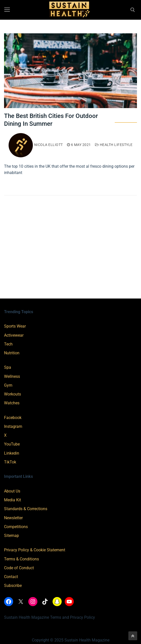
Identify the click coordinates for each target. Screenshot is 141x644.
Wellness (12, 376)
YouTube (12, 444)
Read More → (20, 183)
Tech (8, 344)
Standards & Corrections (26, 509)
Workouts (13, 394)
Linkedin (12, 453)
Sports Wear (15, 326)
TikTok (10, 462)
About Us (12, 491)
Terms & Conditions (21, 559)
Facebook (13, 418)
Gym (8, 385)
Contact (11, 577)
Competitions (16, 527)
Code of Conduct (19, 568)
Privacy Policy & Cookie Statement (35, 550)
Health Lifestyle (114, 145)
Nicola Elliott (36, 145)
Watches (12, 403)
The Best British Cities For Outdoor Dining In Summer (51, 120)
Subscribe (13, 586)
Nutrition (12, 353)
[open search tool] (133, 10)
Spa (8, 367)
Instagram (13, 426)
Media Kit (13, 500)
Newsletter (13, 518)
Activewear (14, 335)
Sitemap (11, 536)
